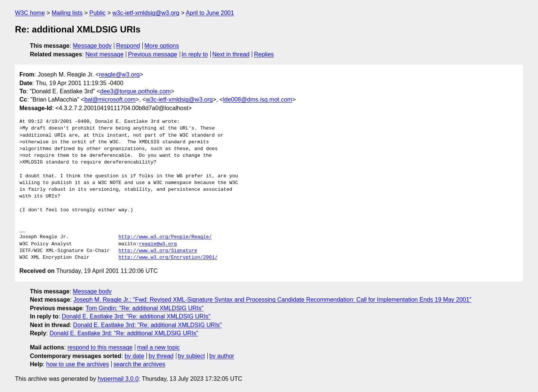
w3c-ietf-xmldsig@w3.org (146, 13)
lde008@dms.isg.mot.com (258, 99)
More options (162, 46)
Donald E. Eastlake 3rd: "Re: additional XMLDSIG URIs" (136, 316)
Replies (264, 54)
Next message (105, 54)
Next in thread (231, 54)
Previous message (153, 54)
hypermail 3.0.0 (118, 379)
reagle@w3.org (119, 74)
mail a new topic (159, 347)
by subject (191, 356)
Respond (128, 46)
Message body (92, 46)
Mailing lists (67, 13)
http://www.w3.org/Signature (158, 251)
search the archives (140, 364)
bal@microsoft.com (110, 99)
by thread (161, 356)
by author (222, 356)
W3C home (30, 13)
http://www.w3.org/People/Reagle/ (165, 237)
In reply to (195, 54)
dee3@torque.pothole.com (135, 91)
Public (98, 13)
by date (134, 356)
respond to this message (100, 347)
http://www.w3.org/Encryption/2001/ (168, 258)
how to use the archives (78, 364)
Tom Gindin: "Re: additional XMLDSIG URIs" (144, 308)
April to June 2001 (210, 13)
